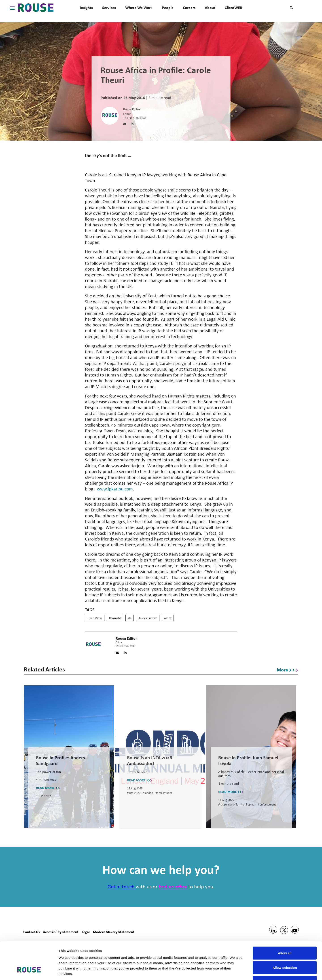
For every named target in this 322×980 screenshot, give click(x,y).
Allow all (285, 921)
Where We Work (139, 8)
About (210, 8)
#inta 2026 (134, 793)
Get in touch (121, 887)
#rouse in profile (229, 805)
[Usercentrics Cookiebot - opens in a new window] (29, 971)
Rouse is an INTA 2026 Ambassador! (150, 760)
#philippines (249, 805)
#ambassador (164, 793)
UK (130, 618)
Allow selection (285, 936)
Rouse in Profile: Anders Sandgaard (60, 760)
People (168, 8)
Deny (285, 951)
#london (148, 793)
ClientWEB (233, 8)
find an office (173, 887)
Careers (189, 8)
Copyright (115, 618)
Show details (235, 971)
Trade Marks (95, 618)
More (287, 669)
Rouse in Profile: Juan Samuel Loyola (248, 760)
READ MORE (48, 787)
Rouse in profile (148, 618)
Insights (86, 8)
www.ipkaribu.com (115, 489)
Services (109, 8)
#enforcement (267, 805)
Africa (168, 618)
